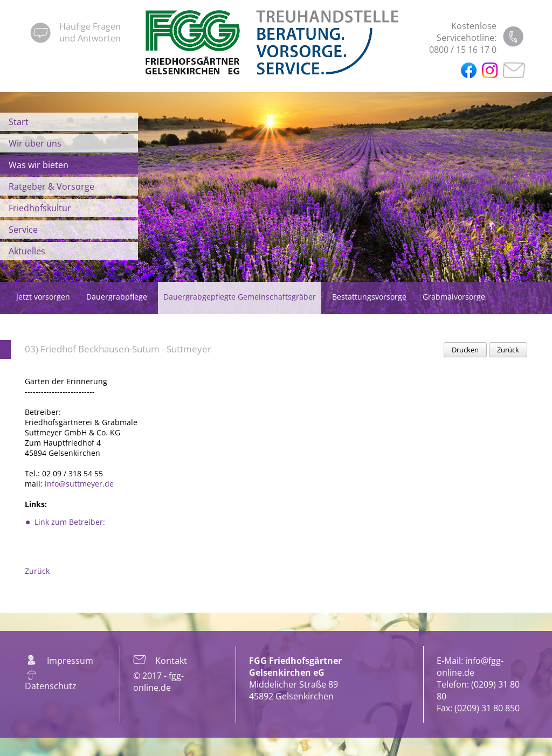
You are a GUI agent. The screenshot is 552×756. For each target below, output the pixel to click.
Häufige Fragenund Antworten (90, 32)
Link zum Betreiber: (70, 522)
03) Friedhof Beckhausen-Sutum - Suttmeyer (118, 349)
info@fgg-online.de (470, 667)
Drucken (465, 350)
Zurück (508, 350)
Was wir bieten (39, 165)
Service (23, 230)
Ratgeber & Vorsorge (51, 186)
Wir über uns (35, 143)
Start (19, 122)
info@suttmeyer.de (79, 484)
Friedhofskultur (40, 208)
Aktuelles (27, 251)
